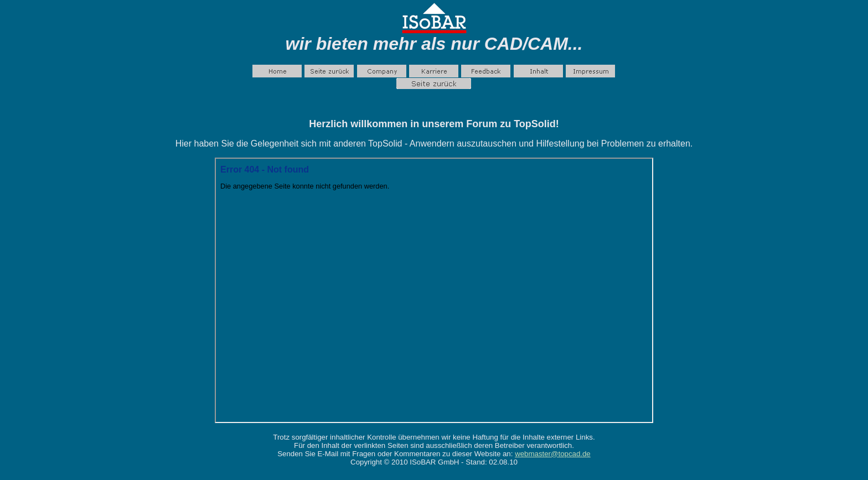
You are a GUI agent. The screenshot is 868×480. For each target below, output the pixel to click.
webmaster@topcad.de (553, 454)
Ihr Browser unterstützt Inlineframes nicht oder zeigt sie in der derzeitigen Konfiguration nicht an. (434, 290)
